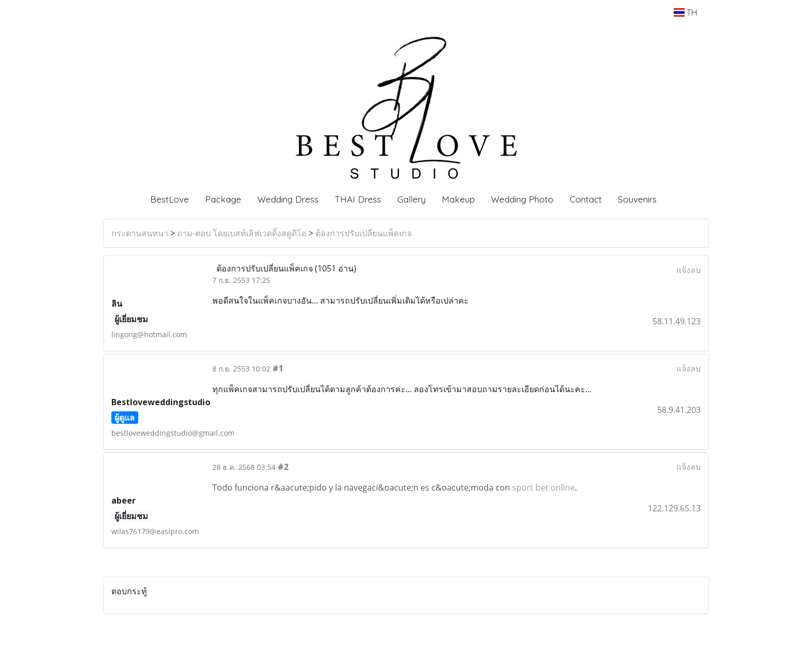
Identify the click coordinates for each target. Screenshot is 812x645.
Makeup (458, 199)
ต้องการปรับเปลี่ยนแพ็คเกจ (364, 233)
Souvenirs (637, 199)
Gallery (411, 199)
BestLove (170, 199)
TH (685, 12)
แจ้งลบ (688, 270)
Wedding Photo (522, 199)
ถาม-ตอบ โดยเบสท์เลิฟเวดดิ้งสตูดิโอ (242, 233)
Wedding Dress (288, 199)
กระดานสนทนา (140, 233)
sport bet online (543, 488)
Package (223, 199)
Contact (586, 199)
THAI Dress (358, 199)
